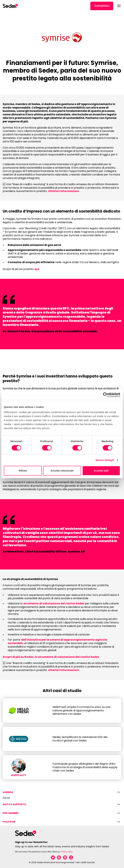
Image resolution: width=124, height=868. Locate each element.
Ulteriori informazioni (64, 191)
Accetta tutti (101, 471)
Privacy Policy (67, 852)
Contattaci (102, 6)
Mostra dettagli (105, 460)
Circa (6, 798)
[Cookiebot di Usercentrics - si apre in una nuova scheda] (105, 395)
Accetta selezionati (62, 471)
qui (37, 269)
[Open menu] (119, 6)
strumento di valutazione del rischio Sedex (54, 603)
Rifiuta (23, 471)
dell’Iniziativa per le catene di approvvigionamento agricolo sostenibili (58, 641)
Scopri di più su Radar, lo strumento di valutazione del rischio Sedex (51, 657)
